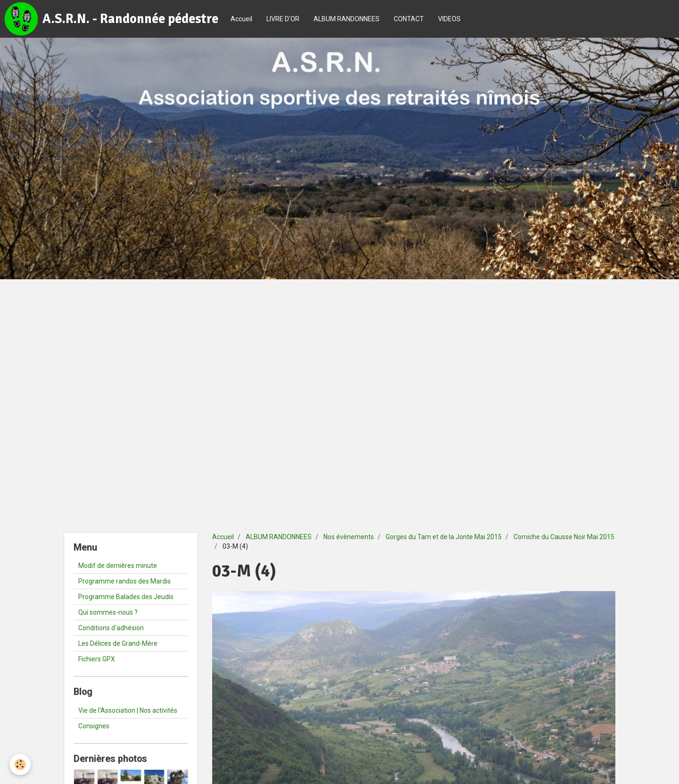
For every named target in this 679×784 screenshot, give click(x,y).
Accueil (241, 19)
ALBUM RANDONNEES (347, 19)
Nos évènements (349, 537)
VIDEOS (449, 19)
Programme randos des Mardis (124, 581)
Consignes (94, 726)
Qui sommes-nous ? (108, 612)
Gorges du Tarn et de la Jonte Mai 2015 (444, 537)
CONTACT (409, 19)
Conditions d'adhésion (111, 628)
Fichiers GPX (97, 659)
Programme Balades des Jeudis (126, 597)
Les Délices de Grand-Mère (118, 643)
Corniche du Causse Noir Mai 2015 (564, 537)
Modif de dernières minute (118, 566)
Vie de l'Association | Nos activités (128, 710)
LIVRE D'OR (283, 19)
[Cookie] (20, 764)
